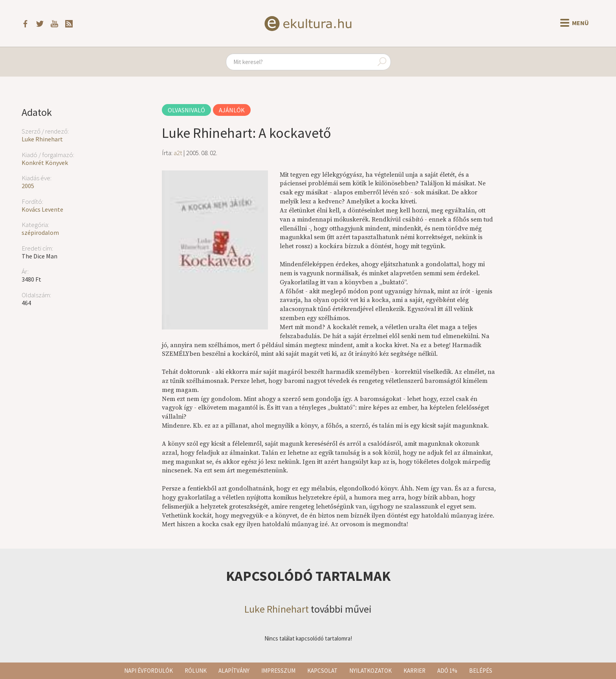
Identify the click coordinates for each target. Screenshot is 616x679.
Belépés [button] (481, 671)
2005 (28, 186)
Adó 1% (447, 671)
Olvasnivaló (186, 110)
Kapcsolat (322, 671)
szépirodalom (40, 232)
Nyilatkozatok (370, 671)
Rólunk (196, 671)
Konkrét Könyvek (45, 163)
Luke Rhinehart (42, 139)
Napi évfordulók (148, 671)
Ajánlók (232, 110)
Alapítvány (234, 671)
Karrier (414, 671)
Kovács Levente (42, 209)
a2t (178, 153)
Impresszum (278, 671)
